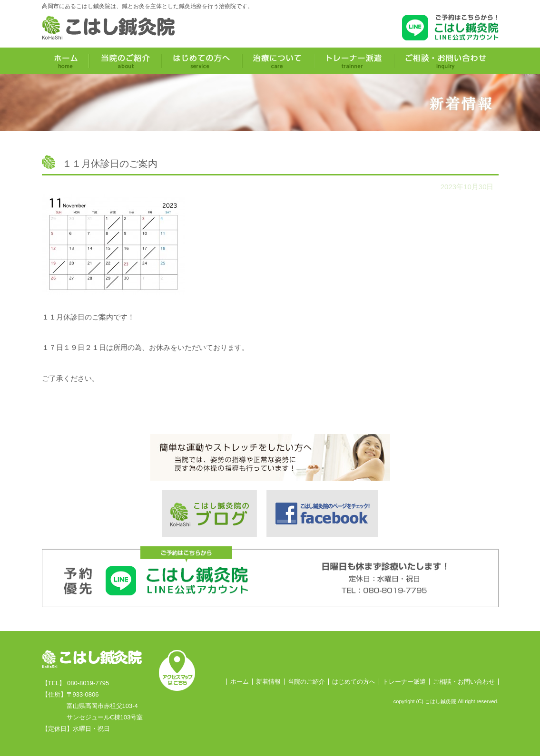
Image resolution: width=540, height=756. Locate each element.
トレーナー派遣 (404, 682)
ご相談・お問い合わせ (464, 682)
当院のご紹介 (306, 682)
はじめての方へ (354, 682)
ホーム (240, 682)
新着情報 (268, 682)
